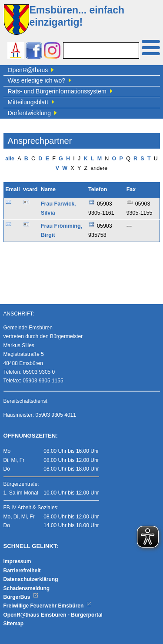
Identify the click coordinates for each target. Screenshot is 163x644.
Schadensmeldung (27, 588)
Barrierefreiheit (22, 571)
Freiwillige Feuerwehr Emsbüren (48, 606)
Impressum (17, 561)
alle (10, 159)
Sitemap (14, 624)
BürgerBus (21, 597)
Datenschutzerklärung (31, 579)
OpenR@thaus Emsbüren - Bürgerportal (53, 615)
